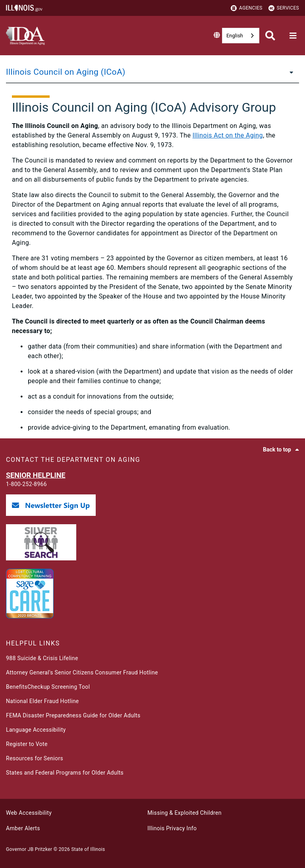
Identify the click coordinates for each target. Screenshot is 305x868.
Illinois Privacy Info (172, 828)
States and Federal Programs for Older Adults (65, 773)
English (235, 36)
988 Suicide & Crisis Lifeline (42, 658)
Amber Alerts (23, 828)
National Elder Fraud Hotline (42, 701)
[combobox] (241, 36)
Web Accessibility (29, 813)
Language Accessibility (36, 730)
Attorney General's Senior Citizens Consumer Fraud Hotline (82, 672)
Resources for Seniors (35, 758)
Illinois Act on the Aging (228, 135)
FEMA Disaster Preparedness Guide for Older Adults (73, 715)
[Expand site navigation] (293, 36)
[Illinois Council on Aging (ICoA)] (289, 72)
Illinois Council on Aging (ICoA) (66, 72)
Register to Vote (27, 744)
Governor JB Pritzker (29, 849)
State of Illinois (88, 849)
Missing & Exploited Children (184, 813)
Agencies (247, 8)
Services (284, 8)
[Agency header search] (270, 36)
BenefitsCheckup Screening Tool (48, 687)
